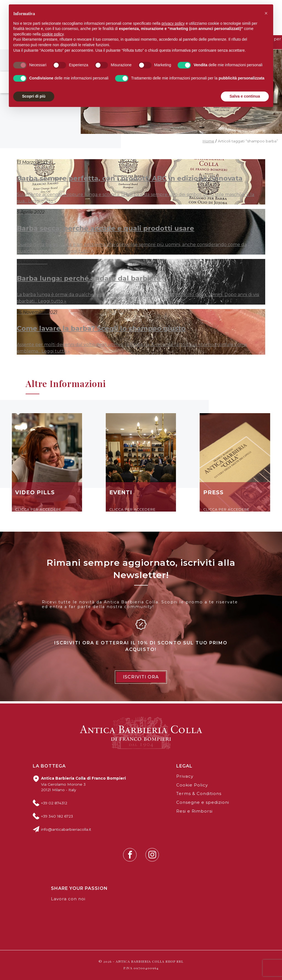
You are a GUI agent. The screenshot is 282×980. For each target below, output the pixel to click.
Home (208, 141)
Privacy (185, 776)
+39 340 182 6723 (57, 816)
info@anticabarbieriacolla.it (66, 829)
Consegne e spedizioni (203, 802)
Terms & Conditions (199, 793)
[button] (266, 13)
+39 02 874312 (54, 803)
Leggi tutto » (42, 201)
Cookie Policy (192, 785)
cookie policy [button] (53, 34)
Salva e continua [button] (245, 96)
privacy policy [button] (173, 23)
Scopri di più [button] (34, 96)
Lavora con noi (68, 899)
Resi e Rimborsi (194, 811)
